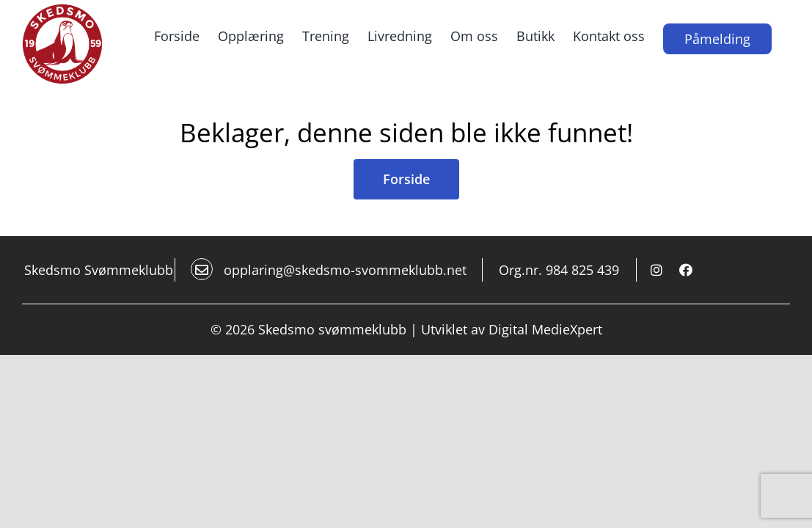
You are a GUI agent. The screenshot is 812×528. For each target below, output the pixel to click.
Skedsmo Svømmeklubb (99, 351)
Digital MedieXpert (545, 410)
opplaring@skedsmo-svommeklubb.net (329, 350)
